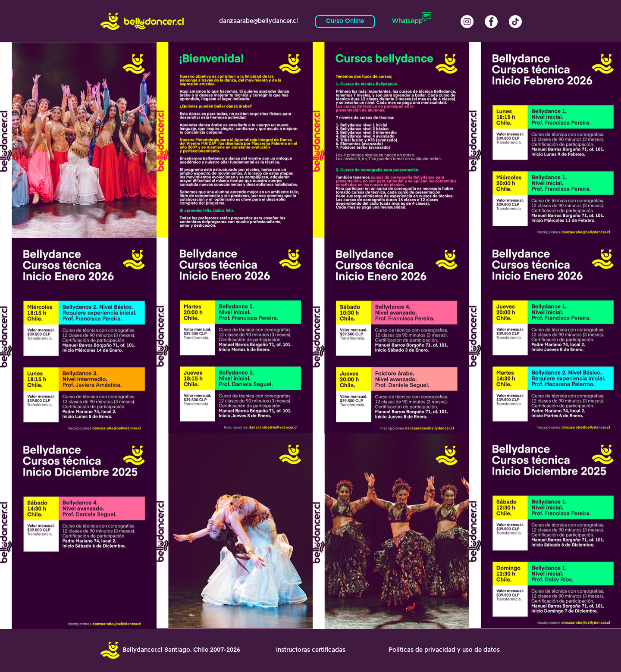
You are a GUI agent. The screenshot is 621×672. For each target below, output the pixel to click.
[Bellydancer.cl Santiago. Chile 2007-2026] (181, 650)
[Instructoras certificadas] (310, 650)
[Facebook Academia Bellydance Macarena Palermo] (491, 22)
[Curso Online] (345, 22)
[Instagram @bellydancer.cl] (467, 22)
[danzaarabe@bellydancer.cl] (258, 22)
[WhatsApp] (407, 22)
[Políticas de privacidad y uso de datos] (444, 650)
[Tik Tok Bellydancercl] (515, 22)
